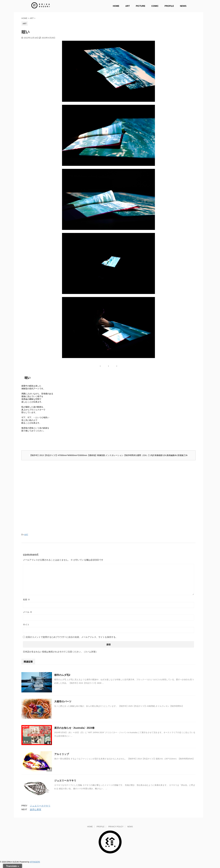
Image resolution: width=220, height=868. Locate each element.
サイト (26, 628)
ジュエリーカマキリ (65, 784)
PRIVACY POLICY (116, 831)
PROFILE (169, 6)
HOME (116, 6)
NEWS (183, 6)
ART (127, 6)
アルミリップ (62, 758)
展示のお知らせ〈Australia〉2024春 (74, 732)
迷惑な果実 (36, 813)
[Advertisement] (108, 489)
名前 (26, 603)
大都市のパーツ (63, 705)
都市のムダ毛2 (62, 679)
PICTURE (140, 6)
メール (28, 616)
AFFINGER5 (35, 866)
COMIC (155, 6)
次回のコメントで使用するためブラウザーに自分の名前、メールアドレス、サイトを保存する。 (72, 641)
